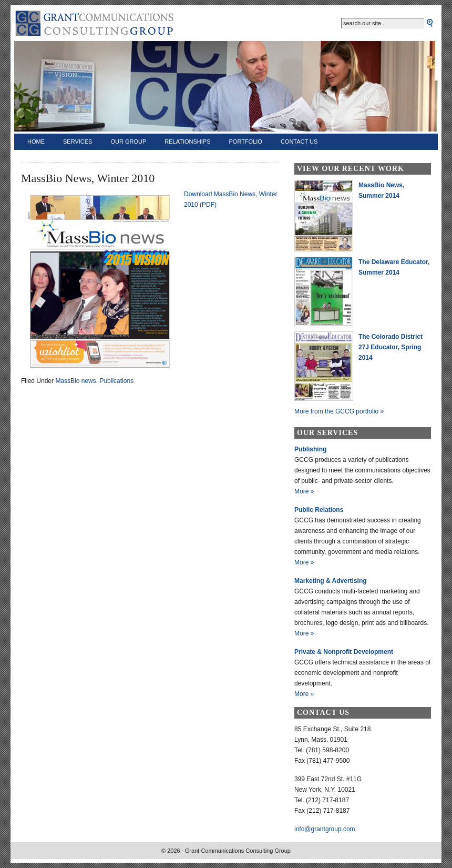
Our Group (128, 142)
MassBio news (75, 381)
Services (78, 142)
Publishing (310, 449)
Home (36, 142)
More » (304, 491)
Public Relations (319, 510)
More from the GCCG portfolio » (339, 411)
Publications (116, 381)
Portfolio (246, 142)
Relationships (187, 142)
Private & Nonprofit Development (344, 652)
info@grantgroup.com (325, 829)
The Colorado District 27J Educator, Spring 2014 (391, 347)
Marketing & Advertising (331, 581)
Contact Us (299, 142)
